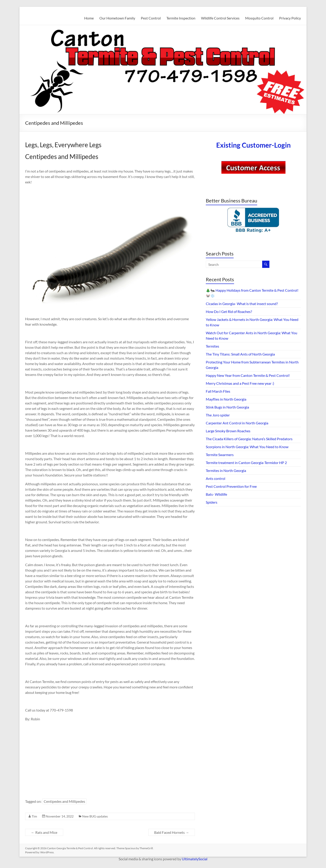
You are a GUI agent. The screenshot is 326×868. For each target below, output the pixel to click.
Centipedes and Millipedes (64, 801)
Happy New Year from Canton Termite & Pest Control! (248, 375)
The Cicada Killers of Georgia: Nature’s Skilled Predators (249, 439)
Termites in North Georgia (226, 470)
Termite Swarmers (220, 455)
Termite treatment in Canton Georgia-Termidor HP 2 (246, 463)
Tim (34, 816)
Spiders (212, 502)
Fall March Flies (218, 391)
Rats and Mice (44, 832)
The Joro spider (218, 415)
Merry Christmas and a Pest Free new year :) (240, 383)
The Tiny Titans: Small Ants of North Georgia (240, 354)
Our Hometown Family (117, 18)
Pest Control (151, 18)
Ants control (216, 478)
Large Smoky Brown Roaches (228, 431)
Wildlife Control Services (220, 18)
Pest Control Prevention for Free (231, 486)
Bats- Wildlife (216, 494)
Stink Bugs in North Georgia (227, 407)
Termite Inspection (181, 18)
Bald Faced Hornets (172, 832)
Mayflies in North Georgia (226, 399)
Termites (212, 346)
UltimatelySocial (195, 859)
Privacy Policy (290, 18)
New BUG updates (95, 816)
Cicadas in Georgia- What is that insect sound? (242, 304)
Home (89, 18)
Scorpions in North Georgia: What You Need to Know (247, 447)
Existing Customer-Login (253, 145)
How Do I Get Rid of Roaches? (229, 311)
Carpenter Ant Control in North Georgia (237, 423)
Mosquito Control (259, 18)
